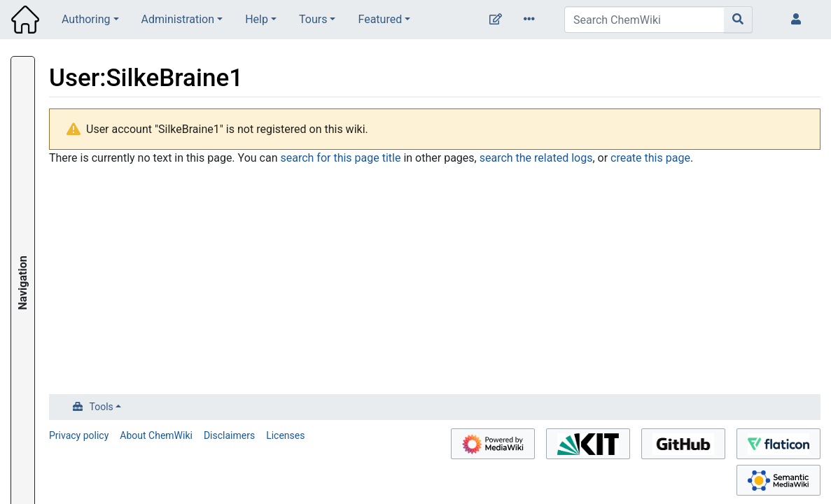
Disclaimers (229, 435)
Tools (102, 407)
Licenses (285, 435)
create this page (650, 158)
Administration (178, 19)
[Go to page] (738, 20)
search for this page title (340, 158)
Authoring (86, 19)
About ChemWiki (156, 435)
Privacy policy (79, 435)
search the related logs (536, 158)
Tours (313, 19)
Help (257, 19)
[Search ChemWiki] (644, 20)
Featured (380, 19)
